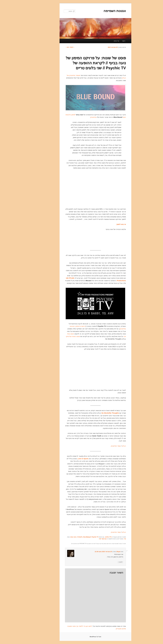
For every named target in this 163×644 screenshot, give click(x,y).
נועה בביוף (59, 537)
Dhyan (105, 552)
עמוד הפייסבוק (102, 446)
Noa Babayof (73, 537)
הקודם (58, 47)
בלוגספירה (66, 537)
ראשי (110, 41)
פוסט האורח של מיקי (59, 336)
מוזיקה (93, 537)
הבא (53, 47)
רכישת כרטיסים (67, 326)
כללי (97, 537)
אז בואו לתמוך (107, 224)
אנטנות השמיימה (101, 11)
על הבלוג (102, 41)
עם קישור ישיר (89, 539)
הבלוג (110, 446)
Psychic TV (81, 537)
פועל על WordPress (82, 637)
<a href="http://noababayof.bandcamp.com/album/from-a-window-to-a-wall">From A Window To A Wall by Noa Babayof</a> (81, 239)
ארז (111, 539)
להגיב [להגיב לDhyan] (106, 562)
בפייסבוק (79, 117)
